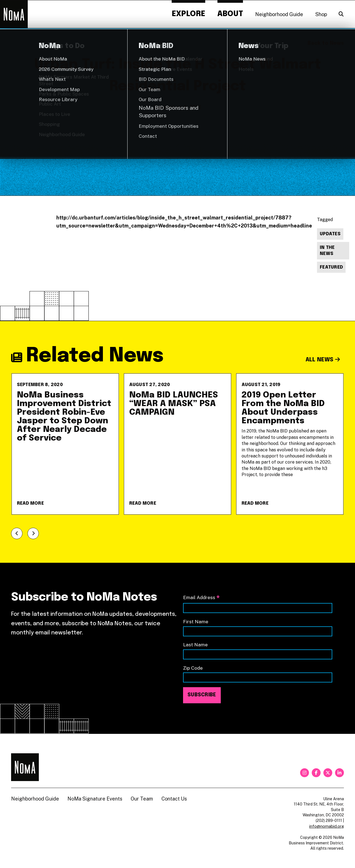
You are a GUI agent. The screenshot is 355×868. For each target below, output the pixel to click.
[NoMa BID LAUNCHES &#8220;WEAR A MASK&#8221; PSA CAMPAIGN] (178, 444)
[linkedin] (339, 773)
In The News (327, 251)
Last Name (195, 645)
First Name (196, 621)
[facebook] (316, 773)
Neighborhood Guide (279, 14)
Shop (321, 14)
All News (323, 360)
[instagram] (305, 773)
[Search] (341, 14)
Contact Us (174, 799)
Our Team (142, 799)
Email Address (201, 598)
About (230, 14)
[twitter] (328, 773)
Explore (188, 14)
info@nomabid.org (327, 826)
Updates (330, 234)
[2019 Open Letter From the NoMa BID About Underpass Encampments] (290, 444)
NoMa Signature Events (95, 799)
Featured (331, 267)
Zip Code (193, 668)
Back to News (326, 43)
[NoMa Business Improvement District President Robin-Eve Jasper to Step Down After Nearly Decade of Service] (65, 444)
